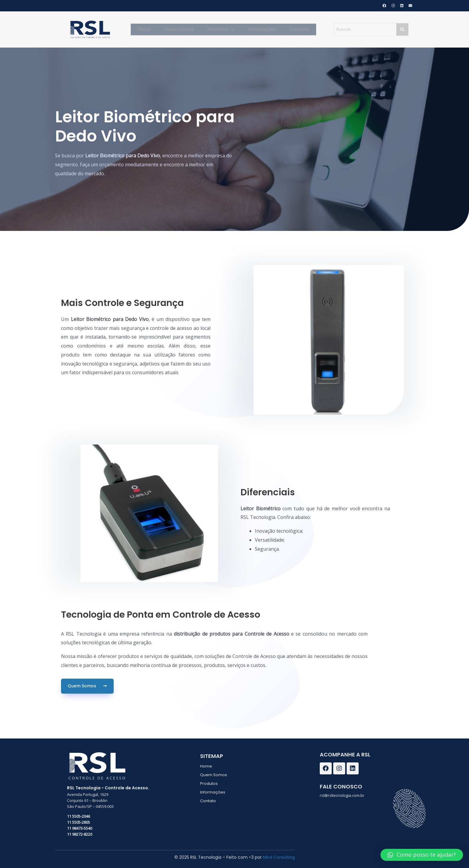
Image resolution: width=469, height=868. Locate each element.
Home (150, 29)
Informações (259, 29)
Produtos (221, 29)
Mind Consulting (279, 857)
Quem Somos (183, 29)
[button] (422, 855)
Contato (294, 29)
